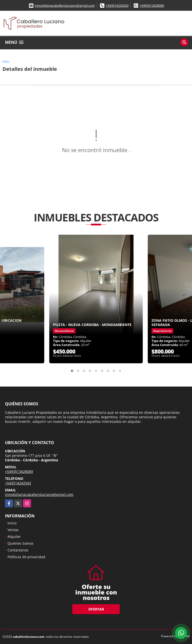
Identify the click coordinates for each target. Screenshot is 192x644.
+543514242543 (117, 6)
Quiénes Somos (20, 543)
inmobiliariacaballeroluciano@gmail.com (65, 6)
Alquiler (14, 537)
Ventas (13, 530)
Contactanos (18, 550)
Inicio (6, 61)
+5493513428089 (152, 6)
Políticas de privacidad (26, 557)
